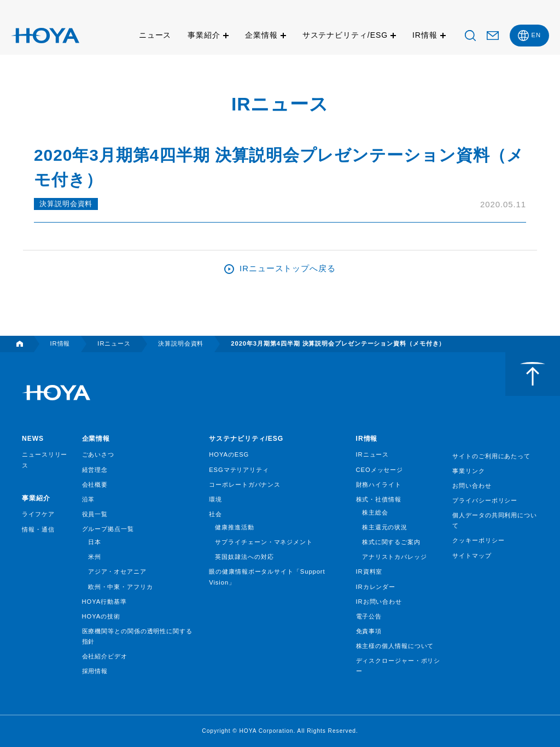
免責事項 (369, 631)
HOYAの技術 (101, 616)
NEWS (33, 439)
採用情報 (95, 671)
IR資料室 (369, 571)
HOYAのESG (229, 454)
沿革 (89, 499)
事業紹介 (204, 35)
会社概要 (95, 485)
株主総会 (375, 512)
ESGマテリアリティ (239, 470)
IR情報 (425, 35)
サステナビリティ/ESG (345, 35)
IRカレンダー (376, 587)
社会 (215, 514)
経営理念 (95, 470)
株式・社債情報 (379, 499)
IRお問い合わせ (379, 602)
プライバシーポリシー (485, 500)
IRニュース (373, 454)
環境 (215, 499)
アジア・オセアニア (117, 571)
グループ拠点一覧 (108, 529)
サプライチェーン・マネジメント (264, 542)
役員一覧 (95, 514)
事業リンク (469, 471)
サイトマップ (472, 556)
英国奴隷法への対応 (244, 557)
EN (536, 35)
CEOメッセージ (380, 470)
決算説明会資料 (66, 204)
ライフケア (38, 514)
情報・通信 (38, 529)
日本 (95, 542)
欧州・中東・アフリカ (121, 587)
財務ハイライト (379, 485)
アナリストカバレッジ (395, 557)
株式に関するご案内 (391, 542)
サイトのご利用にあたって (491, 456)
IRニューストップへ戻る (288, 268)
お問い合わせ (472, 486)
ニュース (155, 35)
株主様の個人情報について (395, 646)
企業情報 (261, 35)
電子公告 (369, 616)
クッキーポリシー (478, 540)
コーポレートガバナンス (245, 485)
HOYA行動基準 (104, 602)
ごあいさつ (98, 454)
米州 (95, 557)
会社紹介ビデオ (105, 656)
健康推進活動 (234, 527)
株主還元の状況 (385, 527)
